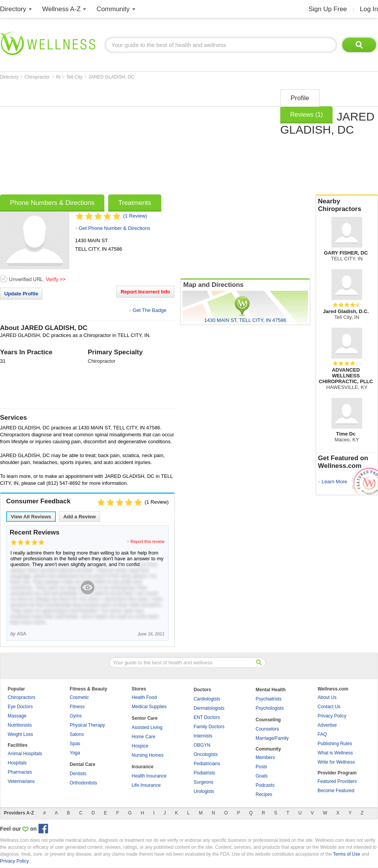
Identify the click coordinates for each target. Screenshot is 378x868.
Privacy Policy (332, 716)
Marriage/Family (272, 738)
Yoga (75, 753)
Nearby (347, 205)
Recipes (264, 794)
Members (265, 757)
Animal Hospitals (25, 754)
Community (113, 9)
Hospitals (17, 763)
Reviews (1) (306, 115)
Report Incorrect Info (145, 292)
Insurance (143, 767)
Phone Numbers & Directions (52, 203)
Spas (75, 744)
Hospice (140, 746)
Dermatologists (209, 708)
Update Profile (21, 294)
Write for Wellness (336, 762)
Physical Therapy (87, 725)
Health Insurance (149, 776)
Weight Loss (20, 734)
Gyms (76, 716)
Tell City (75, 77)
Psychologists (270, 708)
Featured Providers (337, 781)
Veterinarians (21, 781)
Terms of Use (347, 854)
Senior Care (145, 718)
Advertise (327, 725)
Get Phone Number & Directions (114, 228)
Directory (13, 9)
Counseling (268, 720)
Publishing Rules (335, 744)
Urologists (204, 791)
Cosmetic (79, 697)
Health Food (144, 697)
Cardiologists (207, 699)
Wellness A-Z (62, 9)
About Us (327, 697)
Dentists (78, 774)
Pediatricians (207, 764)
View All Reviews (31, 517)
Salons (77, 734)
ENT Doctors (207, 717)
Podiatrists (204, 773)
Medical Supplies (149, 707)
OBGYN (202, 745)
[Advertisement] (129, 139)
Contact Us (329, 707)
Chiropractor (38, 77)
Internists (203, 736)
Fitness (77, 707)
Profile (300, 98)
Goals (262, 776)
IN (59, 77)
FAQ (322, 734)
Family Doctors (209, 727)
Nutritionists (20, 725)
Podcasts (265, 785)
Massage (17, 716)
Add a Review (79, 517)
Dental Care (83, 764)
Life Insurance (146, 785)
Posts (261, 767)
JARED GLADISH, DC (111, 77)
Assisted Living (147, 727)
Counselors (267, 729)
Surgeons (203, 782)
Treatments (135, 203)
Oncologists (206, 754)
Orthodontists (83, 783)
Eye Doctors (20, 707)
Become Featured (336, 791)
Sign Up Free (328, 9)
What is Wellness (335, 753)
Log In (369, 9)
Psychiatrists (268, 699)
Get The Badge (149, 310)
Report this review (147, 541)
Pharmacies (20, 772)
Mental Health (271, 690)
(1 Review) (135, 216)
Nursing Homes (148, 755)
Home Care (143, 737)
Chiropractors (22, 697)
